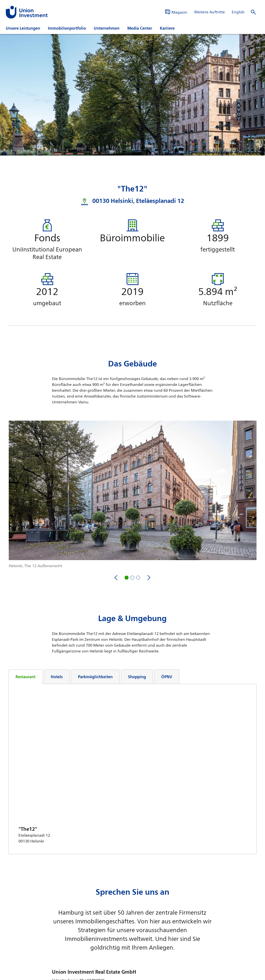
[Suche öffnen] (253, 12)
